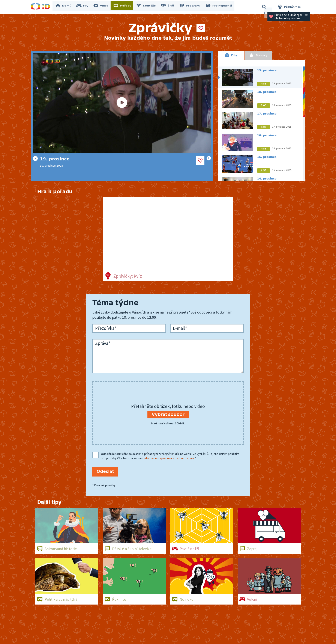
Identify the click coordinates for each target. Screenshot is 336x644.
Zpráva (103, 343)
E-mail (180, 328)
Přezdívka (106, 328)
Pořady (124, 7)
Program (191, 7)
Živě (169, 7)
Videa (103, 7)
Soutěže (148, 7)
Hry (84, 7)
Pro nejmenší (219, 7)
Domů (65, 7)
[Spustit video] (122, 103)
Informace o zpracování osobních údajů (169, 458)
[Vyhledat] (264, 7)
